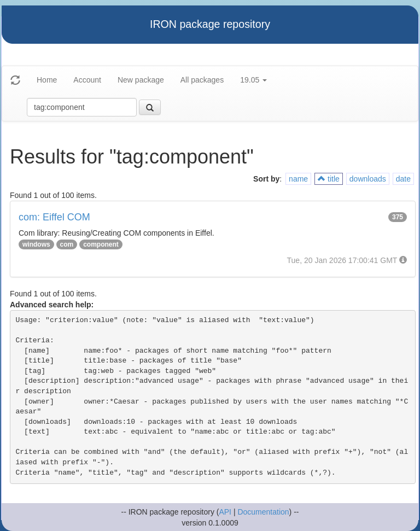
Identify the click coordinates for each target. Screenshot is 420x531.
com (67, 244)
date (403, 179)
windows (36, 244)
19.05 (253, 80)
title (329, 179)
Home (47, 80)
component (101, 244)
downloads (368, 179)
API (225, 512)
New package (141, 80)
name (298, 179)
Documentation (263, 512)
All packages (202, 80)
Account (87, 80)
